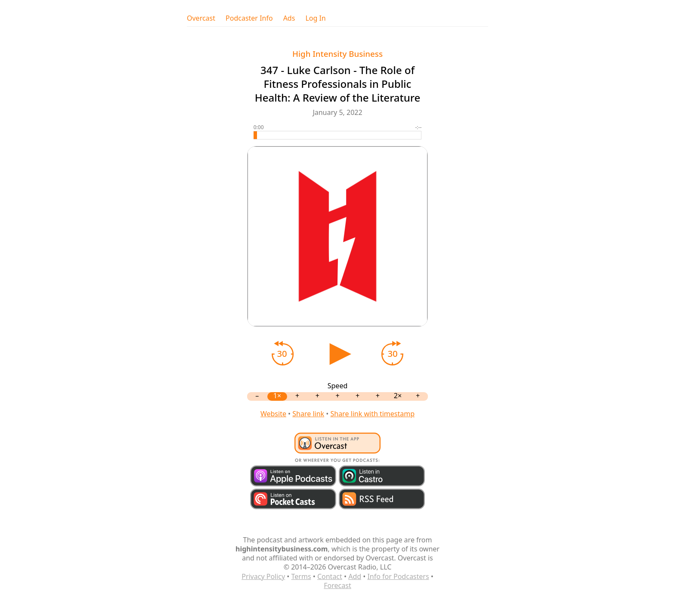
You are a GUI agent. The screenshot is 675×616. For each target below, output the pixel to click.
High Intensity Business (337, 54)
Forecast (337, 585)
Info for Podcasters (398, 576)
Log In (315, 18)
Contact (330, 576)
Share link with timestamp (372, 414)
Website (273, 414)
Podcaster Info (249, 18)
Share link (308, 414)
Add (355, 576)
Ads (289, 18)
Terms (301, 576)
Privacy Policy (263, 576)
